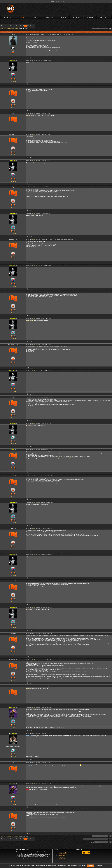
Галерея (76, 17)
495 (34, 423)
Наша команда (61, 859)
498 (34, 502)
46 (12, 728)
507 (34, 734)
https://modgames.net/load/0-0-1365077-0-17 (63, 458)
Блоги (63, 17)
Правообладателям (62, 854)
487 (34, 213)
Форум (34, 17)
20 (12, 470)
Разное (90, 17)
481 (34, 61)
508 (34, 763)
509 (34, 784)
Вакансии (16, 29)
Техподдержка (61, 857)
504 (34, 660)
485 (34, 161)
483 (34, 113)
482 (34, 87)
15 (21, 26)
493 (34, 371)
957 (12, 757)
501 (34, 581)
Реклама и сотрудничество (64, 852)
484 (34, 134)
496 (34, 450)
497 (34, 476)
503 (34, 634)
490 (34, 292)
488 (34, 239)
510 (34, 810)
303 (12, 81)
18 (28, 26)
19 (30, 26)
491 (34, 318)
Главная (8, 17)
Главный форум (10, 29)
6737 (13, 55)
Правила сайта (61, 855)
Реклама (104, 17)
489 (34, 266)
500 (34, 555)
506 (34, 707)
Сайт (5, 29)
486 (34, 187)
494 (34, 397)
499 (34, 528)
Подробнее (99, 866)
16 (23, 26)
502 (34, 607)
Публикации (49, 17)
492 (34, 345)
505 (34, 686)
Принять (91, 866)
